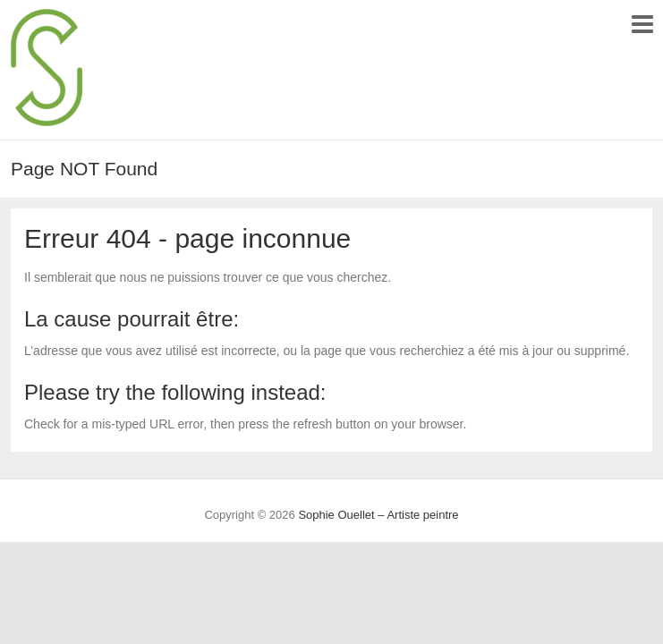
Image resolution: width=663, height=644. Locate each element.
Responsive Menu (642, 24)
